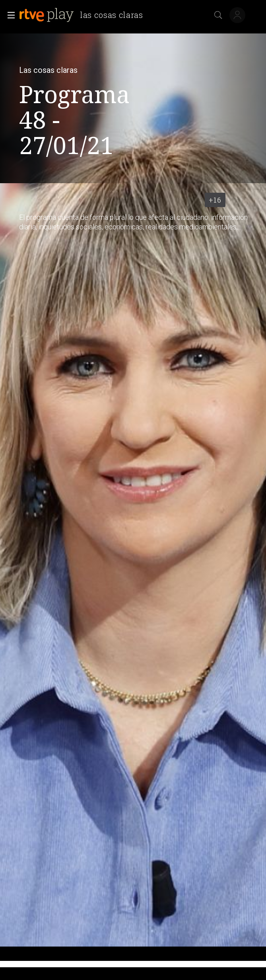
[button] (9, 15)
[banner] (84, 15)
